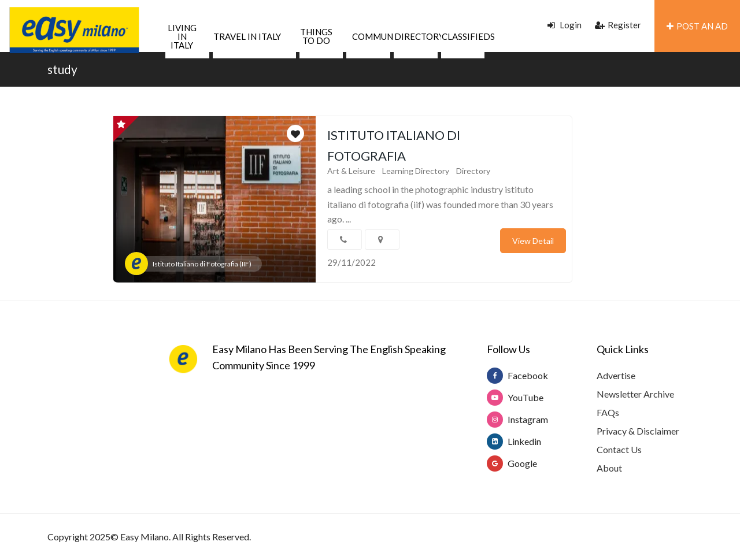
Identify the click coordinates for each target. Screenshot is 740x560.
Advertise (616, 375)
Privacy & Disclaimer (638, 431)
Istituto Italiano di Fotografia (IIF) (202, 264)
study (62, 69)
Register (618, 25)
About (609, 468)
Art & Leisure (351, 171)
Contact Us (619, 449)
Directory (473, 171)
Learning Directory (416, 171)
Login (565, 25)
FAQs (608, 412)
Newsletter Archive (635, 394)
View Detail (533, 241)
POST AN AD (697, 26)
